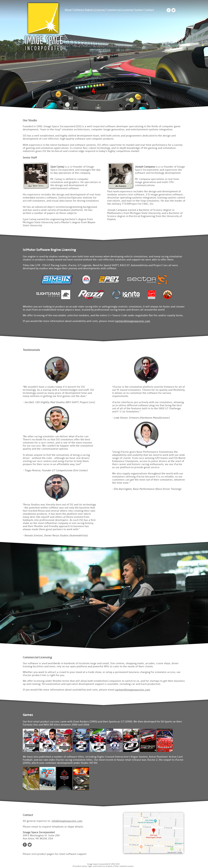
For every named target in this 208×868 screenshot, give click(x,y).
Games (139, 10)
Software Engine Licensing (89, 10)
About (68, 10)
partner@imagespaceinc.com (133, 321)
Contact (149, 10)
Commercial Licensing (120, 10)
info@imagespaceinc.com (67, 821)
